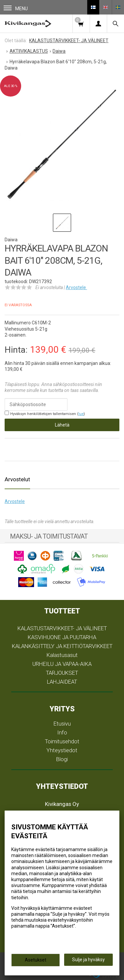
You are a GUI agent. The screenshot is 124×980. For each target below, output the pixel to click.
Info (62, 732)
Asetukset (36, 960)
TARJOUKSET (62, 673)
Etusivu (62, 724)
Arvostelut (17, 479)
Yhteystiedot (62, 750)
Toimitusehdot (62, 741)
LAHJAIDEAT (62, 682)
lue (81, 414)
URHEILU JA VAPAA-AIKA (62, 664)
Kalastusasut (62, 655)
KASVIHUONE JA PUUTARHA (62, 637)
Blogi (62, 759)
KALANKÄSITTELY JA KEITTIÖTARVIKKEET (62, 646)
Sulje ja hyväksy (88, 960)
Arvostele (76, 287)
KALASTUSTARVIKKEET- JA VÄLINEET (62, 628)
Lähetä (62, 425)
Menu (16, 8)
